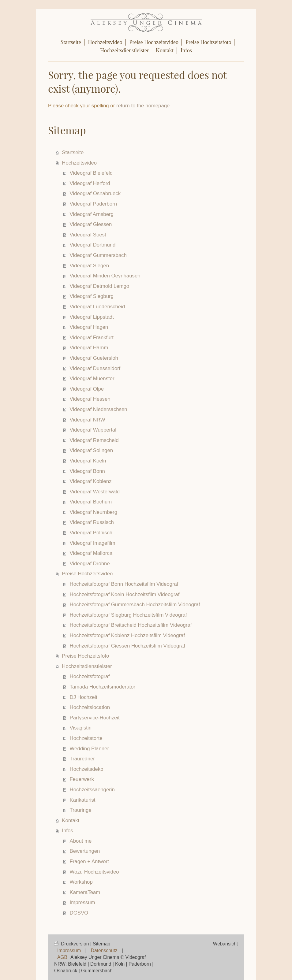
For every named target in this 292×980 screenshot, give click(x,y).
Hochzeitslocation (90, 707)
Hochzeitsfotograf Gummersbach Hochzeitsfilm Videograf (135, 605)
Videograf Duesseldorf (95, 368)
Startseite (73, 152)
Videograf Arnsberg (92, 214)
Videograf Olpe (87, 389)
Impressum (82, 902)
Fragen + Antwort (89, 861)
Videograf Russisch (92, 522)
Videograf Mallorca (91, 553)
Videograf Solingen (92, 450)
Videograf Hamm (89, 348)
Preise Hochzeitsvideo (87, 574)
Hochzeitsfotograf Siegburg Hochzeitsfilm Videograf (128, 615)
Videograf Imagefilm (93, 543)
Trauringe (81, 810)
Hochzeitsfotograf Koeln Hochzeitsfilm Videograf (125, 594)
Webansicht (225, 944)
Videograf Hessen (90, 399)
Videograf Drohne (90, 564)
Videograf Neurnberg (94, 512)
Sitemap (101, 944)
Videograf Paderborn (94, 204)
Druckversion (72, 944)
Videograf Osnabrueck (95, 193)
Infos (67, 831)
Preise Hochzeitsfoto (85, 656)
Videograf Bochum (91, 502)
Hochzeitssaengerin (92, 790)
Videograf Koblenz (91, 481)
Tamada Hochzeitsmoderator (103, 687)
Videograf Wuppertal (93, 430)
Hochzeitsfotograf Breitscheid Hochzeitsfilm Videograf (131, 625)
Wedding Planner (89, 749)
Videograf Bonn (87, 471)
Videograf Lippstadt (92, 317)
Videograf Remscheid (94, 440)
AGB (62, 957)
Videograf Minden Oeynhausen (105, 276)
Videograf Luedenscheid (97, 307)
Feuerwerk (82, 779)
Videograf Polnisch (91, 533)
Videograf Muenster (92, 379)
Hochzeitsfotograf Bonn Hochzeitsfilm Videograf (124, 584)
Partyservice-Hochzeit (95, 718)
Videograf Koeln (88, 461)
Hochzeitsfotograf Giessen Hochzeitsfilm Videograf (127, 646)
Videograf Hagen (89, 327)
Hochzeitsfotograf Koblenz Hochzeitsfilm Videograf (127, 635)
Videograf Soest (88, 235)
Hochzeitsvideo (79, 163)
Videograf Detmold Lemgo (100, 286)
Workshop (81, 882)
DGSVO (79, 913)
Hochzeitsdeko (87, 769)
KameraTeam (85, 892)
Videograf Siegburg (92, 296)
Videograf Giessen (91, 224)
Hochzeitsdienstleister (87, 666)
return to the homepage (143, 106)
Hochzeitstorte (86, 738)
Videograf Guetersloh (94, 358)
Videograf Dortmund (93, 245)
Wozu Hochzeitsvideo (94, 872)
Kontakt (71, 820)
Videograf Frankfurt (92, 338)
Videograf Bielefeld (91, 173)
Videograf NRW (88, 420)
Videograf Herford (90, 183)
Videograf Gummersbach (98, 255)
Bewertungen (85, 851)
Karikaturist (83, 800)
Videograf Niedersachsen (99, 409)
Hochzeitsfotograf (90, 676)
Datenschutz (104, 950)
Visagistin (81, 728)
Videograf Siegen (89, 266)
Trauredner (82, 759)
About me (81, 841)
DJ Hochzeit (84, 697)
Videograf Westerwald (95, 492)
